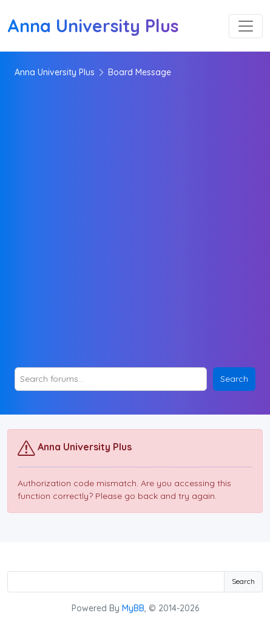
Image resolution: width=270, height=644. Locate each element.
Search (243, 581)
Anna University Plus (55, 72)
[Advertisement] (135, 223)
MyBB (133, 608)
